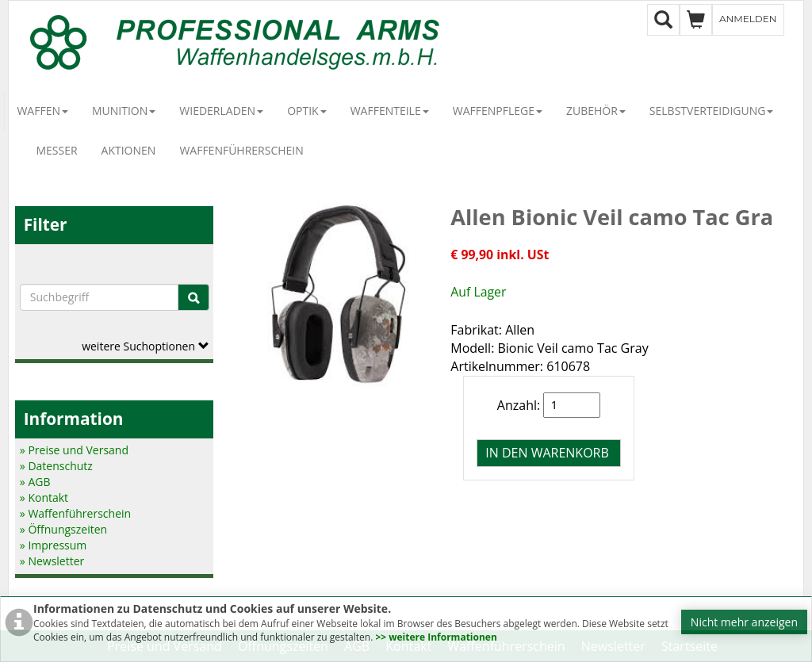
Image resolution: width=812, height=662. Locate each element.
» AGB (35, 482)
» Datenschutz (56, 466)
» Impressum (54, 545)
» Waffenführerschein (75, 513)
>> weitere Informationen (436, 637)
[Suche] (193, 297)
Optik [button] (307, 111)
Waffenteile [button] (390, 111)
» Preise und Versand (74, 450)
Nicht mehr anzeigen (744, 622)
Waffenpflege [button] (498, 111)
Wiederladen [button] (221, 111)
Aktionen (129, 150)
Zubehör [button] (596, 111)
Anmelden (748, 19)
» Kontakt (44, 497)
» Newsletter (52, 561)
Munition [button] (124, 111)
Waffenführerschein (241, 150)
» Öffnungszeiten (63, 529)
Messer (56, 150)
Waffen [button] (42, 111)
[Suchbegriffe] (99, 297)
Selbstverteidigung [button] (712, 111)
